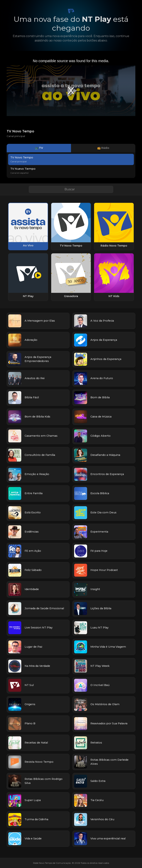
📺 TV (39, 148)
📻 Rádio (103, 148)
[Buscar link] (71, 189)
